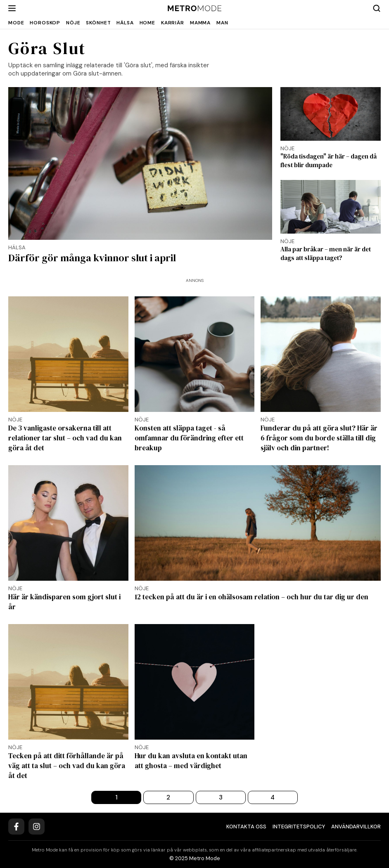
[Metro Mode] (195, 8)
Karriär (173, 23)
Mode (16, 23)
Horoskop (45, 23)
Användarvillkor (356, 827)
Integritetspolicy (299, 827)
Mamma (200, 23)
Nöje (73, 23)
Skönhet (98, 23)
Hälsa (125, 23)
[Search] (377, 8)
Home (147, 23)
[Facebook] (16, 827)
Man (222, 23)
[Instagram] (37, 827)
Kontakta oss (246, 827)
